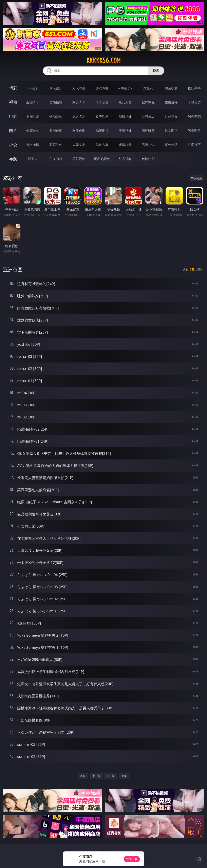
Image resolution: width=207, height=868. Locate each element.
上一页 (96, 776)
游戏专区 (102, 88)
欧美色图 (79, 131)
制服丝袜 (125, 116)
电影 (13, 116)
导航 (13, 159)
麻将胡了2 (125, 88)
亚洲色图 (56, 131)
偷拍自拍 (56, 116)
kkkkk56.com (103, 60)
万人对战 (79, 88)
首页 (83, 776)
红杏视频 (125, 159)
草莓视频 (79, 159)
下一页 (111, 776)
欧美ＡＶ (79, 102)
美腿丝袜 (125, 131)
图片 (13, 130)
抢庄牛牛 (194, 88)
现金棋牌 (171, 88)
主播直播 (171, 102)
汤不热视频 (102, 159)
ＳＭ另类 (194, 102)
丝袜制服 (148, 102)
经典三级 (148, 116)
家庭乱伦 (56, 145)
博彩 (13, 88)
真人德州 (56, 88)
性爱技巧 (194, 145)
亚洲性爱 (33, 116)
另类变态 (194, 116)
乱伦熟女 (171, 116)
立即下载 (132, 859)
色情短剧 (148, 159)
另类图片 (194, 131)
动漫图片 (102, 131)
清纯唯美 (148, 131)
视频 (13, 102)
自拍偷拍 (56, 102)
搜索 (156, 71)
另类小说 (148, 145)
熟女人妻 (125, 102)
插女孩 (33, 159)
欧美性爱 (102, 116)
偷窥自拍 (33, 131)
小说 (13, 145)
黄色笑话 (171, 145)
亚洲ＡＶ (33, 102)
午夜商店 (56, 159)
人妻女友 (79, 145)
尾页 (124, 776)
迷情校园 (125, 145)
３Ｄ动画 (102, 102)
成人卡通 (79, 116)
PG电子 (33, 88)
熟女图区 (171, 131)
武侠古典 (102, 145)
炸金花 (148, 88)
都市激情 (33, 145)
